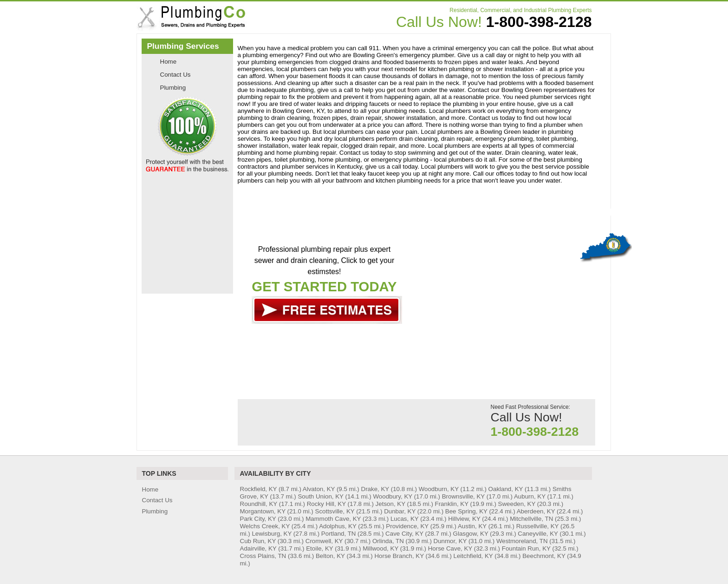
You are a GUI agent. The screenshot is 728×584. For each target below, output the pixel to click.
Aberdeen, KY (536, 511)
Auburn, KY (530, 496)
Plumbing (173, 88)
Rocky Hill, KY (326, 504)
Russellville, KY (538, 526)
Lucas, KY (405, 519)
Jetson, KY (390, 504)
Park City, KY (258, 519)
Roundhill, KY (259, 504)
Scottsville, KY (335, 511)
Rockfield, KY (259, 489)
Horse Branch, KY (399, 556)
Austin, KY (472, 526)
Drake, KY (375, 489)
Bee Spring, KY (466, 511)
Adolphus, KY (338, 526)
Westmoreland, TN (522, 541)
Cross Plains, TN (263, 556)
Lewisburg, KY (272, 534)
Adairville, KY (258, 548)
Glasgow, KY (471, 534)
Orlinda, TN (388, 541)
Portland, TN (339, 534)
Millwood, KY (380, 548)
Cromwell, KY (324, 541)
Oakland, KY (506, 489)
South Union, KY (320, 496)
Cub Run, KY (258, 541)
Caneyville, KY (538, 534)
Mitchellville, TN (531, 519)
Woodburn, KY (439, 489)
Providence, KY (407, 526)
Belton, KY (330, 556)
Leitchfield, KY (473, 556)
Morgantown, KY (263, 511)
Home (169, 62)
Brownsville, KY (463, 496)
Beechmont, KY (544, 556)
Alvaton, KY (319, 489)
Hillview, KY (464, 519)
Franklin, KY (452, 504)
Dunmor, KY (450, 541)
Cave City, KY (404, 534)
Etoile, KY (319, 548)
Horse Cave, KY (450, 548)
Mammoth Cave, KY (333, 519)
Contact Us (175, 75)
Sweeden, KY (517, 504)
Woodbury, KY (392, 496)
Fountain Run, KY (526, 548)
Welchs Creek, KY (265, 526)
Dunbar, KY (400, 511)
